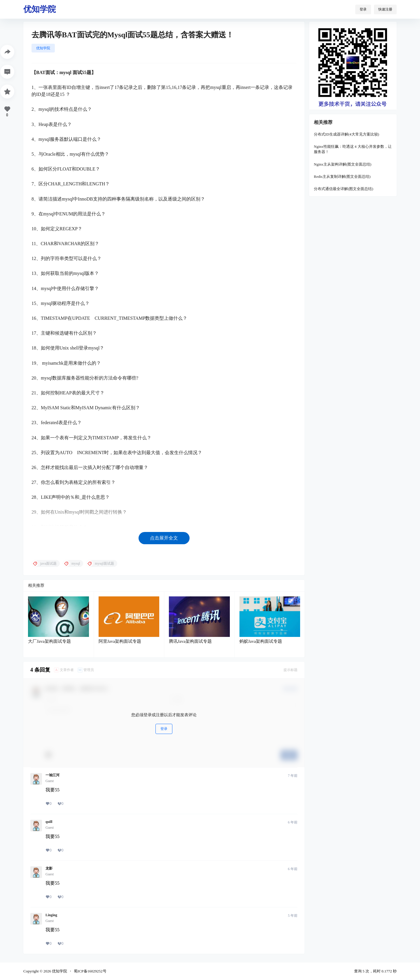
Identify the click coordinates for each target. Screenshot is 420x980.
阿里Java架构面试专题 (120, 641)
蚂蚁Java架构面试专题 (261, 641)
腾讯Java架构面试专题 (190, 641)
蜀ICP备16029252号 (90, 971)
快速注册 (385, 9)
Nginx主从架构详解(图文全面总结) (343, 164)
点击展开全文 (164, 538)
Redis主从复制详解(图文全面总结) (342, 176)
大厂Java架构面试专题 (49, 641)
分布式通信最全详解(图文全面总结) (344, 189)
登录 (363, 9)
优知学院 (43, 48)
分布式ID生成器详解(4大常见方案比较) (346, 134)
